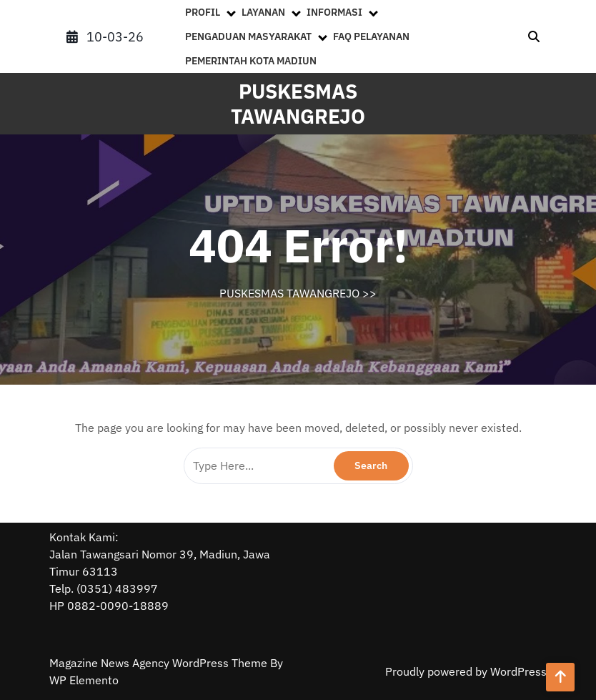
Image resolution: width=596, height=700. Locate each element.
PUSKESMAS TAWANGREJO (298, 104)
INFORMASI (334, 12)
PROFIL (203, 12)
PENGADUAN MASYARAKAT (248, 36)
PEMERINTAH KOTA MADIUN (251, 61)
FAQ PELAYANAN (371, 36)
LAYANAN (263, 12)
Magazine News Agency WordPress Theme (160, 663)
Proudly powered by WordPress (466, 671)
